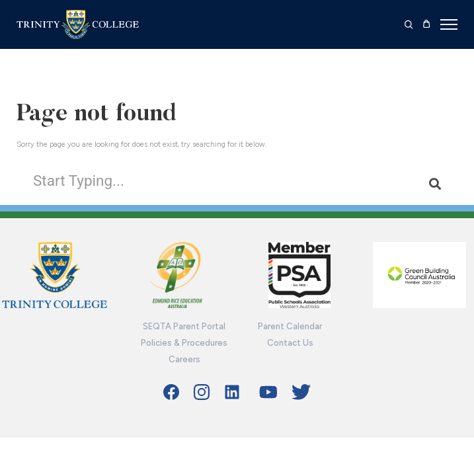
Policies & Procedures (184, 343)
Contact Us (290, 343)
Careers (184, 359)
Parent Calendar (290, 326)
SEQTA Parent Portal (184, 326)
